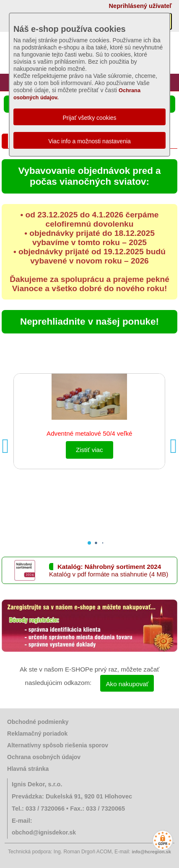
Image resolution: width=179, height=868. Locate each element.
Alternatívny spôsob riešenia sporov (58, 745)
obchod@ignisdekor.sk (44, 832)
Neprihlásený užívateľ (140, 6)
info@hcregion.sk (151, 852)
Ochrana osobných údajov (44, 757)
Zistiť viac (89, 450)
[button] (174, 446)
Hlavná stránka (28, 769)
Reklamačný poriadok (37, 734)
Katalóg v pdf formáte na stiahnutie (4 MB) (109, 574)
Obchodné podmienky (38, 722)
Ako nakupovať (127, 684)
